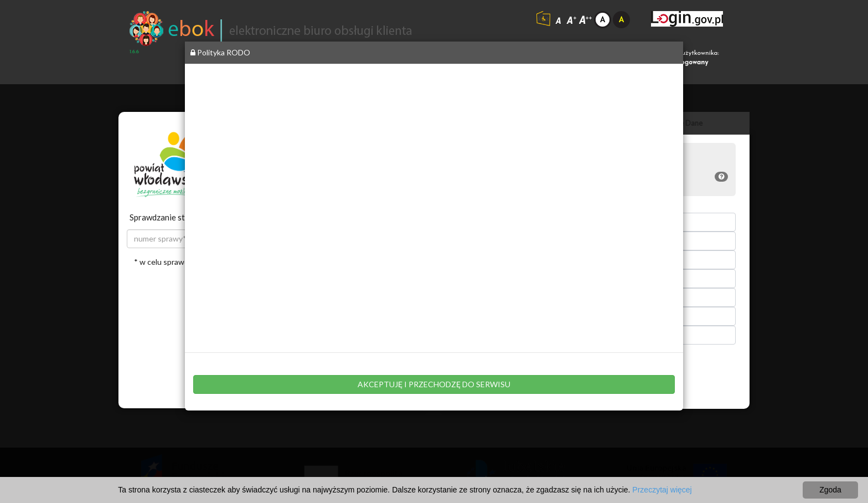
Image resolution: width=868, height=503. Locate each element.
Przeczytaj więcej (662, 490)
